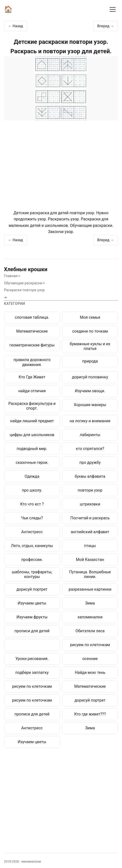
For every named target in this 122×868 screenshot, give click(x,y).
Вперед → (106, 26)
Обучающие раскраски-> (24, 283)
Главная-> (12, 276)
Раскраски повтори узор (24, 290)
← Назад (16, 26)
